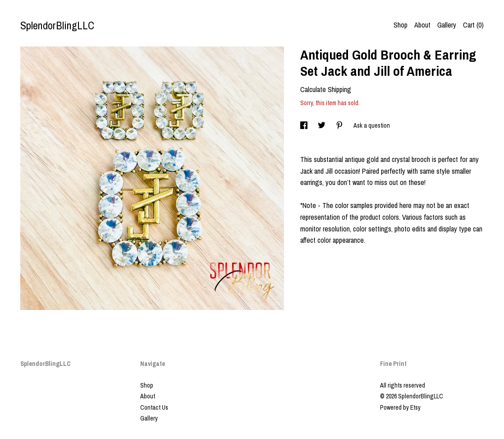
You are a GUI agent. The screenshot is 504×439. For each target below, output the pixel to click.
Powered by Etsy (400, 407)
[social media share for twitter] (322, 125)
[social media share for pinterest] (340, 125)
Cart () (473, 25)
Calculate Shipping (326, 89)
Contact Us (154, 407)
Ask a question (372, 125)
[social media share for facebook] (305, 125)
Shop (401, 25)
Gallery (447, 25)
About (422, 25)
